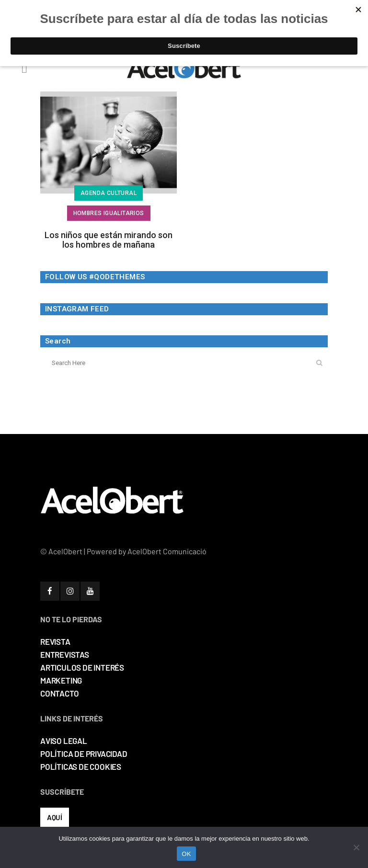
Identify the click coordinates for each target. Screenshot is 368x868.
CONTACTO (59, 693)
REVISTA (55, 641)
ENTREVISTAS (65, 654)
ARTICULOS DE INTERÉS (82, 667)
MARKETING (61, 680)
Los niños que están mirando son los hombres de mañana (109, 240)
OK (186, 854)
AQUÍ (55, 817)
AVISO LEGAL (64, 741)
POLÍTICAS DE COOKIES (81, 766)
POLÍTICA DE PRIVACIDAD (84, 754)
